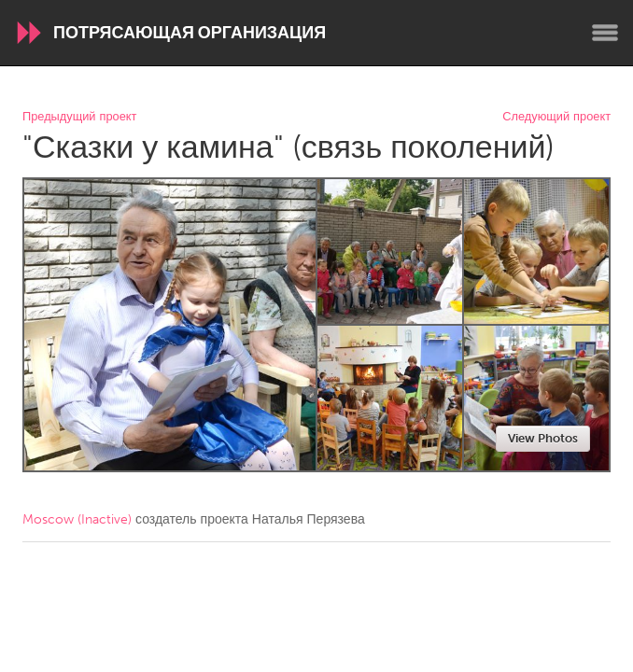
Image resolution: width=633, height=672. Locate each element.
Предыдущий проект (79, 117)
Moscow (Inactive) (77, 519)
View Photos (543, 438)
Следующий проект (556, 117)
